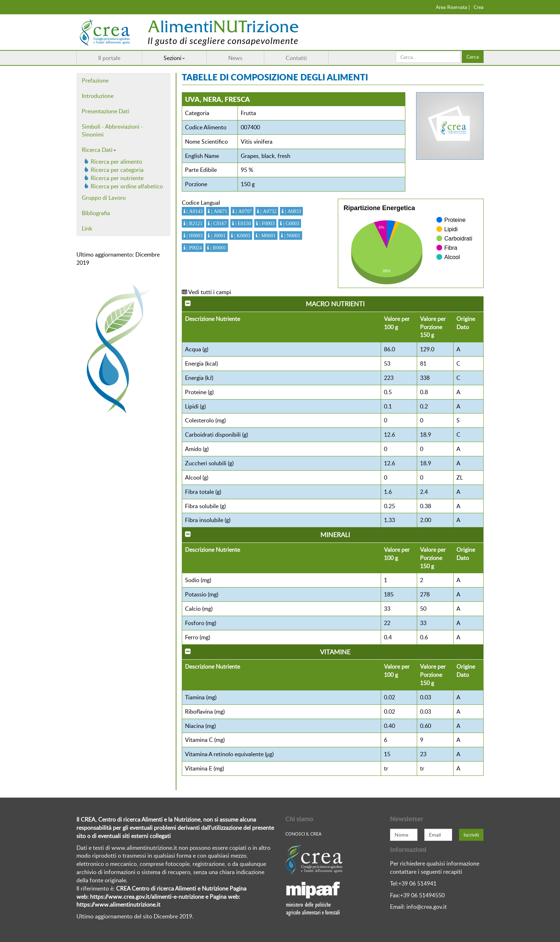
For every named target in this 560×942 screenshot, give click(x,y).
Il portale (109, 58)
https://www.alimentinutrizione (116, 904)
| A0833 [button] (292, 211)
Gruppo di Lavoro (104, 198)
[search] (428, 57)
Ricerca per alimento (116, 162)
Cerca (473, 57)
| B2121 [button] (194, 223)
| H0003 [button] (194, 235)
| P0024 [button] (194, 248)
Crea (479, 7)
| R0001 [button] (217, 248)
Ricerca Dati (99, 150)
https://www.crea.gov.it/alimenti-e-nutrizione (147, 897)
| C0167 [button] (218, 223)
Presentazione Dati (106, 111)
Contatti (296, 58)
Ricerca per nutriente (117, 178)
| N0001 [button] (292, 235)
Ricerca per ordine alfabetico (127, 186)
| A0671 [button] (218, 211)
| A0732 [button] (268, 211)
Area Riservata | (453, 7)
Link (87, 228)
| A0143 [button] (194, 211)
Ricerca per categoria (117, 170)
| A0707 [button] (243, 211)
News (235, 58)
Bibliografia (96, 213)
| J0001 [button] (217, 235)
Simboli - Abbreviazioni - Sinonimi (112, 131)
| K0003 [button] (242, 235)
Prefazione (95, 80)
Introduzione (98, 96)
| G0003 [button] (291, 223)
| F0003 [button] (266, 223)
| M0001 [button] (267, 235)
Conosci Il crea (303, 834)
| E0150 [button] (242, 223)
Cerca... (396, 51)
